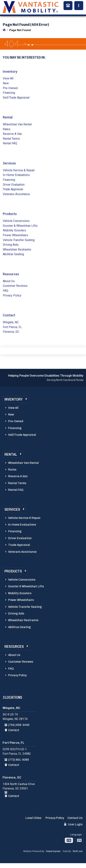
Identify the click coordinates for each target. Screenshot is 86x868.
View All (8, 78)
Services (9, 163)
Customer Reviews (15, 286)
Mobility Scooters (14, 230)
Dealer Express (53, 851)
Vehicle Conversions (16, 221)
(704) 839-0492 (19, 725)
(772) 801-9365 (19, 760)
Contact (9, 315)
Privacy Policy (12, 295)
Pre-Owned (10, 88)
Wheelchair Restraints (17, 250)
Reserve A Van (12, 134)
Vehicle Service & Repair (19, 170)
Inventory (10, 72)
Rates (7, 129)
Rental (8, 117)
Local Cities (33, 818)
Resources (11, 274)
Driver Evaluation (14, 185)
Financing (9, 93)
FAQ (5, 291)
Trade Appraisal (13, 189)
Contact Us (75, 818)
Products (10, 214)
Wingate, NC (11, 322)
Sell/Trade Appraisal (16, 98)
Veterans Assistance (16, 194)
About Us (9, 281)
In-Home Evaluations (16, 175)
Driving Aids (11, 245)
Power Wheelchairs (15, 235)
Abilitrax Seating (13, 254)
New (6, 83)
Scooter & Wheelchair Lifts (20, 226)
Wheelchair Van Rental (17, 124)
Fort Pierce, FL (12, 327)
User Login (73, 824)
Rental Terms (11, 139)
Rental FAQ (10, 143)
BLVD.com (78, 851)
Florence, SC (11, 332)
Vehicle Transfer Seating (19, 240)
